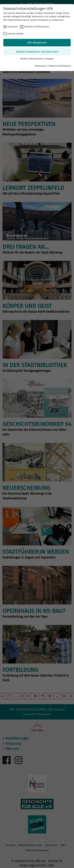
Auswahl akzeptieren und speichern (37, 52)
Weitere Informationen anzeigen (37, 59)
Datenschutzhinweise (60, 66)
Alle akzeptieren (37, 43)
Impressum (40, 66)
